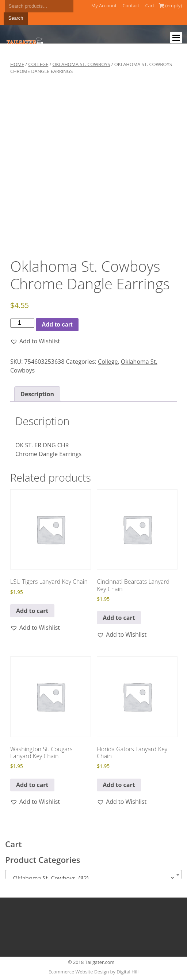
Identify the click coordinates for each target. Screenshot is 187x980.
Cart (150, 5)
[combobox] (93, 875)
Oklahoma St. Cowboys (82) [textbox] (91, 878)
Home (17, 64)
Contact (131, 5)
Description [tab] (37, 394)
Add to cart (57, 325)
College (38, 64)
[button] (35, 341)
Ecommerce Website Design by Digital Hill (93, 972)
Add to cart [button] (32, 611)
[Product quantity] (22, 323)
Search (16, 18)
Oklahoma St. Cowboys (81, 64)
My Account (104, 5)
